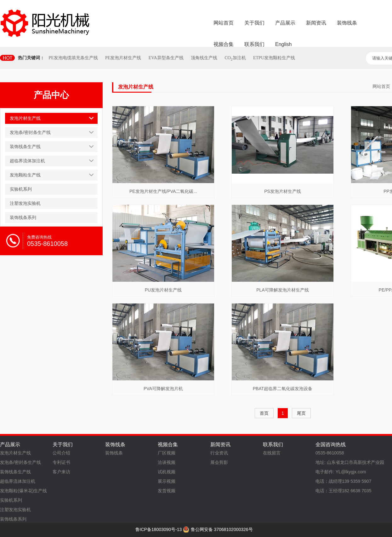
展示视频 (167, 481)
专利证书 (61, 462)
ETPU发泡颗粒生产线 (274, 58)
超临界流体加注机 (18, 481)
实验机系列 (11, 500)
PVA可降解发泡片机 (163, 389)
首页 (264, 413)
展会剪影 (219, 462)
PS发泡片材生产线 (283, 191)
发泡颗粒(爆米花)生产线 (23, 491)
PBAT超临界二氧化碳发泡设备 (283, 389)
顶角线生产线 (204, 58)
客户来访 (61, 472)
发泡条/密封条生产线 (20, 462)
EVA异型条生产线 (166, 58)
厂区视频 (167, 453)
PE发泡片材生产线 (123, 58)
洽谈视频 (167, 462)
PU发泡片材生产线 (163, 290)
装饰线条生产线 (15, 472)
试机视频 (167, 472)
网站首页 (381, 86)
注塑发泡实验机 (15, 510)
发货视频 (167, 491)
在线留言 (272, 453)
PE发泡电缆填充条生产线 (73, 58)
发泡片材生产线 (15, 453)
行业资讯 (219, 453)
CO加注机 (235, 58)
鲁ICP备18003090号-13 (159, 529)
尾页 (301, 413)
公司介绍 (61, 453)
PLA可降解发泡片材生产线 (282, 290)
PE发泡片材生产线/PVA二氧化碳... (163, 191)
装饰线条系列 (13, 519)
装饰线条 (114, 453)
